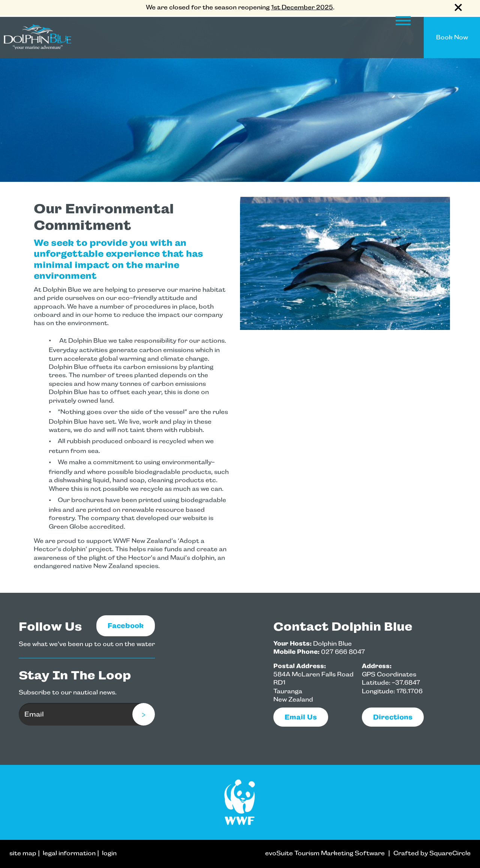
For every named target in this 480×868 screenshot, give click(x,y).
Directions (393, 717)
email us (301, 717)
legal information (69, 853)
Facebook (126, 626)
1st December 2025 (302, 7)
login (109, 853)
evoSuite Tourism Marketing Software (325, 853)
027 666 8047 (343, 652)
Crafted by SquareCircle (432, 853)
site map (23, 853)
